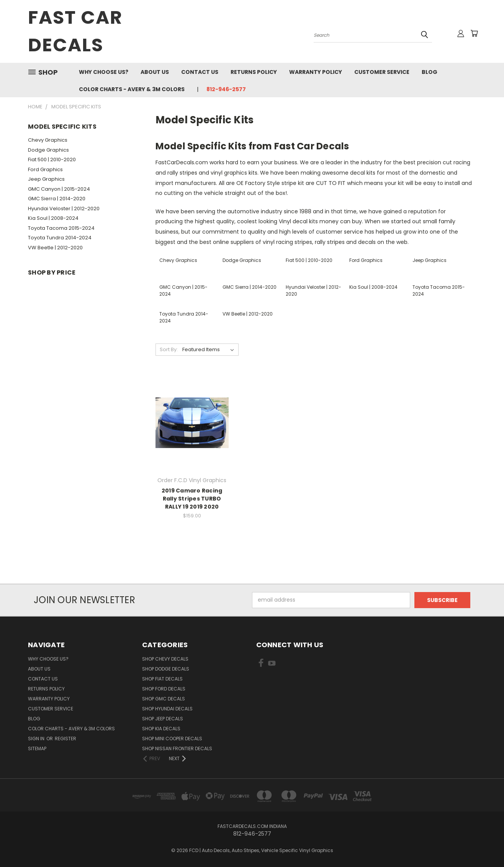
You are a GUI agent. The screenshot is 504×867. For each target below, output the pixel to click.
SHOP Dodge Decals (166, 669)
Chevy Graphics (48, 140)
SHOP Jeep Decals (163, 719)
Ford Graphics (45, 169)
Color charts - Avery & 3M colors (132, 89)
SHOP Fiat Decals (162, 679)
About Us (155, 72)
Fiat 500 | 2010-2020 (52, 159)
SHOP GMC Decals (164, 699)
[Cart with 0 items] (474, 33)
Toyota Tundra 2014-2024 (60, 238)
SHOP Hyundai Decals (167, 709)
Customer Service (382, 72)
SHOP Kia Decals (161, 729)
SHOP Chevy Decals (165, 659)
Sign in (37, 739)
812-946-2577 (226, 89)
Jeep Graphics (46, 179)
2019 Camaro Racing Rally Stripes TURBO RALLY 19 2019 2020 (192, 499)
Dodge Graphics (48, 150)
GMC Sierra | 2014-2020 (57, 199)
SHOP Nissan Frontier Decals (177, 748)
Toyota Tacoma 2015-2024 (61, 228)
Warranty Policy (316, 72)
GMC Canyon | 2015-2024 (59, 189)
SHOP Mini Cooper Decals (172, 739)
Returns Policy (254, 72)
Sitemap (37, 748)
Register (65, 739)
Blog (430, 72)
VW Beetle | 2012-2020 (55, 248)
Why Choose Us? (104, 72)
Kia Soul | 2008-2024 (53, 218)
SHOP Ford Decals (164, 689)
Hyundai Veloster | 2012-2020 (64, 209)
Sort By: (169, 349)
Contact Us (200, 72)
